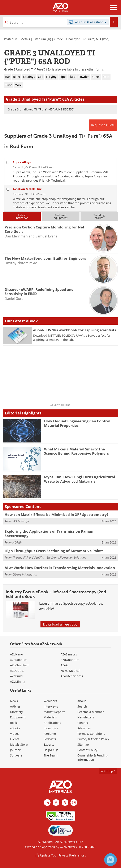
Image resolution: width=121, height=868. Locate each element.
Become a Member (91, 712)
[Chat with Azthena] (111, 860)
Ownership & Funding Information (93, 757)
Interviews (51, 706)
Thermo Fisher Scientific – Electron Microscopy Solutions (49, 557)
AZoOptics (17, 671)
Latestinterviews (22, 216)
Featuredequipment (61, 216)
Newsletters (86, 717)
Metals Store (19, 744)
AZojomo (50, 734)
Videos (15, 734)
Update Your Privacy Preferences (60, 855)
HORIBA (17, 542)
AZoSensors (69, 654)
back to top (108, 771)
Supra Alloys (22, 162)
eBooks (15, 728)
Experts (49, 744)
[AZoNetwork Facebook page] (56, 803)
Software (16, 755)
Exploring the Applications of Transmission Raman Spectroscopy (49, 533)
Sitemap (83, 744)
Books (14, 723)
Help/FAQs (51, 750)
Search (82, 706)
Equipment (18, 717)
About (82, 701)
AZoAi (65, 665)
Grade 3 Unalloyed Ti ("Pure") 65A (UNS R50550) (41, 109)
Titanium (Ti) (42, 39)
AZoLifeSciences (72, 676)
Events (15, 739)
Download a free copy (60, 624)
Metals (25, 39)
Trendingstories (99, 216)
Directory (16, 712)
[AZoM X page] (65, 803)
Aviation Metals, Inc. (28, 189)
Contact (83, 723)
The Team (51, 755)
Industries (51, 728)
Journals (16, 750)
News (14, 701)
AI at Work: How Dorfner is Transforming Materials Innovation (60, 568)
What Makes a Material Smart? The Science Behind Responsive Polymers (76, 451)
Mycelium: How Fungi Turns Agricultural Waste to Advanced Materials (79, 479)
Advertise (84, 728)
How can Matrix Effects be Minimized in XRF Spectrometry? (57, 515)
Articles (15, 706)
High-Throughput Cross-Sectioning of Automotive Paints (54, 551)
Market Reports (54, 712)
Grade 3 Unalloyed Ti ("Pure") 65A (78, 39)
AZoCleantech (20, 665)
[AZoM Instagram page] (74, 803)
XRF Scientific (21, 521)
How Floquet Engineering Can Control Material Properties (77, 423)
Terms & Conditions (91, 734)
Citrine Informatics (25, 574)
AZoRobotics (19, 660)
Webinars (50, 701)
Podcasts (50, 739)
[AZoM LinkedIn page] (47, 803)
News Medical (70, 671)
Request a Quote (103, 125)
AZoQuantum (70, 660)
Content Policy (87, 750)
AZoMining (18, 681)
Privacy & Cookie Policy (93, 739)
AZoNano (16, 654)
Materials (50, 717)
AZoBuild (16, 676)
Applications (52, 723)
